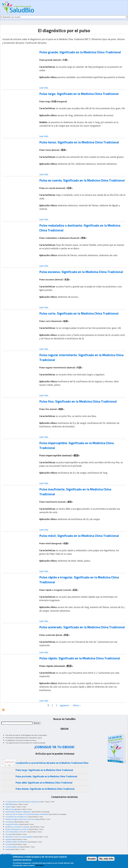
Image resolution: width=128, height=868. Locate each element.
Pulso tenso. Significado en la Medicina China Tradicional (79, 142)
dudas (8, 849)
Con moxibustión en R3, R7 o (16, 832)
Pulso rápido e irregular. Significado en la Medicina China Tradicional (79, 580)
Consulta (9, 834)
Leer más (44, 88)
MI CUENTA (6, 854)
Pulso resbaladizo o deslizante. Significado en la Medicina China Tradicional (80, 228)
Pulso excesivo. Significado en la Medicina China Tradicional (81, 272)
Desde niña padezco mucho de (17, 829)
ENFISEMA (9, 804)
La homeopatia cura (13, 847)
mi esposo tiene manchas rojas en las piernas (23, 802)
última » (77, 705)
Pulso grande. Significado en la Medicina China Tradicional (80, 52)
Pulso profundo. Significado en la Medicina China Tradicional (46, 776)
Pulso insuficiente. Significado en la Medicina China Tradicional (75, 492)
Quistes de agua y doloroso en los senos (21, 819)
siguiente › (65, 705)
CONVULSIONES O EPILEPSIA (16, 842)
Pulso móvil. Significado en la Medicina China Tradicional (79, 536)
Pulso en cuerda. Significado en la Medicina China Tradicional (82, 180)
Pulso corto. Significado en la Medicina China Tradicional (79, 313)
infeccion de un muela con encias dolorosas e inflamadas (27, 814)
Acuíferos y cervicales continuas (18, 827)
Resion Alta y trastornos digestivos (19, 812)
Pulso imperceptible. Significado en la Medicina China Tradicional (76, 445)
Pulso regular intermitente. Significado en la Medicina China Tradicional (81, 357)
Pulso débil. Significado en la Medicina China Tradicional (44, 783)
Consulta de (10, 822)
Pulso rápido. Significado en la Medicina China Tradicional (80, 658)
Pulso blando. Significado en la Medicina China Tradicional (45, 789)
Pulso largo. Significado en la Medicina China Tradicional (79, 94)
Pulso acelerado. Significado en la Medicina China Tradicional (82, 627)
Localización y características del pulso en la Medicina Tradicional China (52, 763)
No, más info (106, 860)
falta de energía (11, 809)
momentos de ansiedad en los (17, 817)
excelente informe (12, 824)
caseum (8, 807)
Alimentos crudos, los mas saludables (20, 837)
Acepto (92, 860)
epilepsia (9, 839)
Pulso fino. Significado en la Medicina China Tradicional (78, 401)
